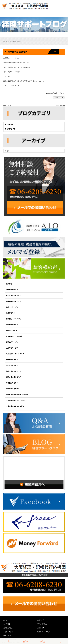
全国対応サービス (12, 348)
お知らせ (62, 93)
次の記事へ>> (60, 105)
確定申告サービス (12, 307)
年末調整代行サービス (14, 301)
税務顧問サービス (12, 360)
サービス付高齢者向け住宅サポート (18, 395)
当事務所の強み (8, 628)
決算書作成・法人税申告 (14, 336)
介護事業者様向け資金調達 (15, 406)
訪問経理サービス (12, 325)
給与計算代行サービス (14, 295)
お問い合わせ (7, 636)
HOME (5, 41)
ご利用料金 (7, 624)
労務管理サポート (12, 313)
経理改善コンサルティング (15, 354)
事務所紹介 (41, 620)
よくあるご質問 (8, 632)
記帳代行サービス (12, 290)
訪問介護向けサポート (14, 371)
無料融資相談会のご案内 (17, 52)
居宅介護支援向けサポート (15, 377)
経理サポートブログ (43, 632)
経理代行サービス (12, 342)
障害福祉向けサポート (14, 383)
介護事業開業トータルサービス (16, 400)
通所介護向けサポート (14, 389)
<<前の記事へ (8, 105)
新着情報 (9, 284)
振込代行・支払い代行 (14, 319)
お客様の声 (41, 628)
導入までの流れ (42, 624)
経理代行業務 (11, 129)
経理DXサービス (12, 331)
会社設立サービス (12, 365)
